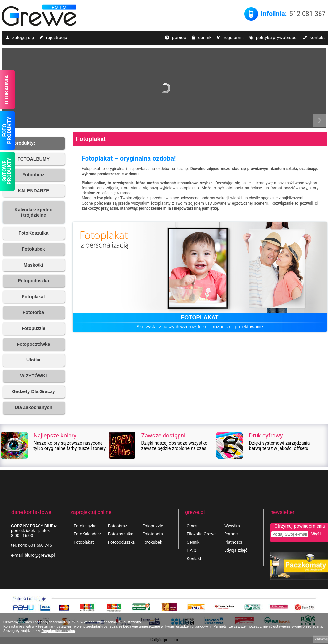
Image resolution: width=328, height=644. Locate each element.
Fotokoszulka (121, 534)
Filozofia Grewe (201, 534)
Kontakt (194, 558)
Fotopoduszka (121, 542)
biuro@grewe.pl (40, 555)
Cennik (193, 542)
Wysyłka (232, 526)
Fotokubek (152, 542)
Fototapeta (153, 534)
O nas (192, 526)
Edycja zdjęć (236, 550)
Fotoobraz (117, 526)
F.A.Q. (192, 550)
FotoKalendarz (87, 534)
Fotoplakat (91, 139)
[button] (34, 143)
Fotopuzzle (153, 526)
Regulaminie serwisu (58, 631)
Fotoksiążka (85, 526)
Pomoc (231, 534)
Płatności (233, 542)
